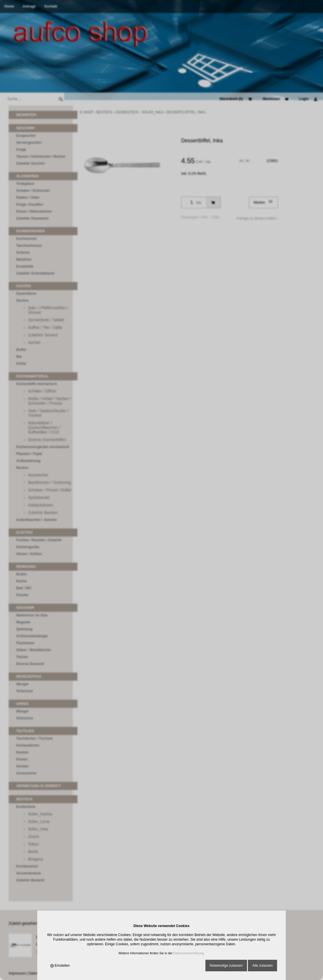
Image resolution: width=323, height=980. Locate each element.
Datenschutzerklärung (189, 953)
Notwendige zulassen (226, 966)
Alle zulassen (262, 966)
